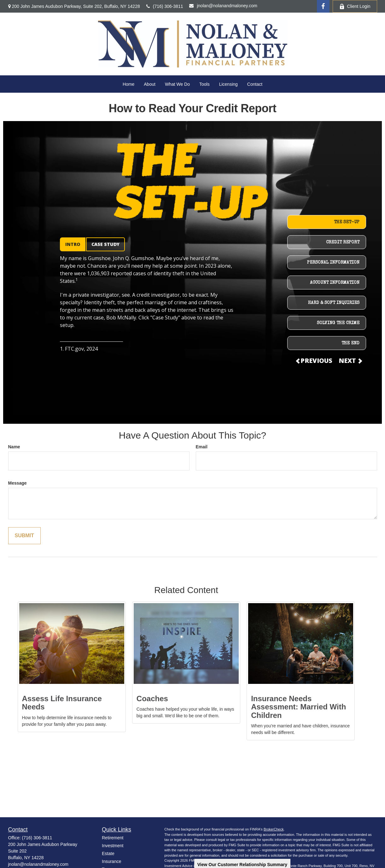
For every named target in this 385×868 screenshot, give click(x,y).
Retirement (113, 838)
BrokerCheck (274, 829)
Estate (108, 853)
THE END (350, 343)
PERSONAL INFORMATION (333, 263)
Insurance (111, 861)
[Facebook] (323, 6)
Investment (113, 846)
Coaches (152, 699)
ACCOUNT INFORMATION (335, 283)
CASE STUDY (105, 244)
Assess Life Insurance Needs (62, 703)
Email (202, 447)
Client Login (355, 6)
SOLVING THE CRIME (338, 323)
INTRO (73, 244)
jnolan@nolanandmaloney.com (223, 6)
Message (17, 483)
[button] (128, 84)
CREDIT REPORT (343, 242)
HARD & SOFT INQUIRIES (334, 303)
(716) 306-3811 (165, 6)
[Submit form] (24, 536)
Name (14, 447)
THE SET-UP (347, 222)
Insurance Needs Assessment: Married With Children (298, 707)
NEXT (350, 361)
